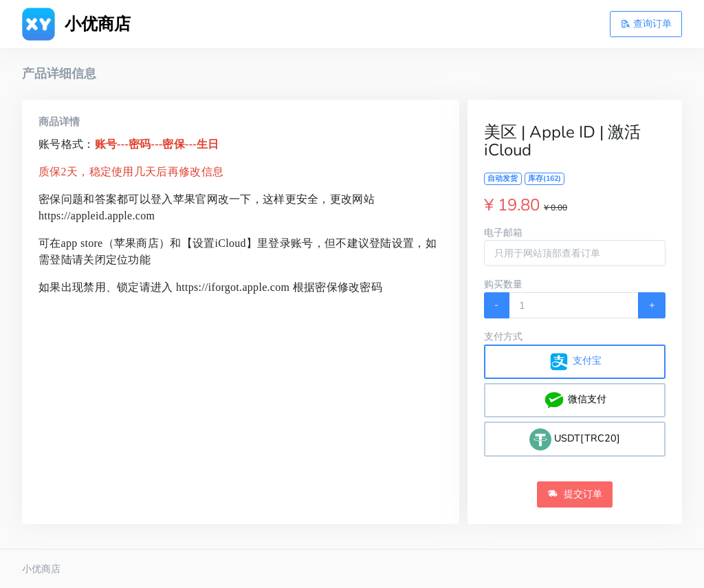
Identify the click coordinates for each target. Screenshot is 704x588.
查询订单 (646, 23)
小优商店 (41, 569)
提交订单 (575, 494)
